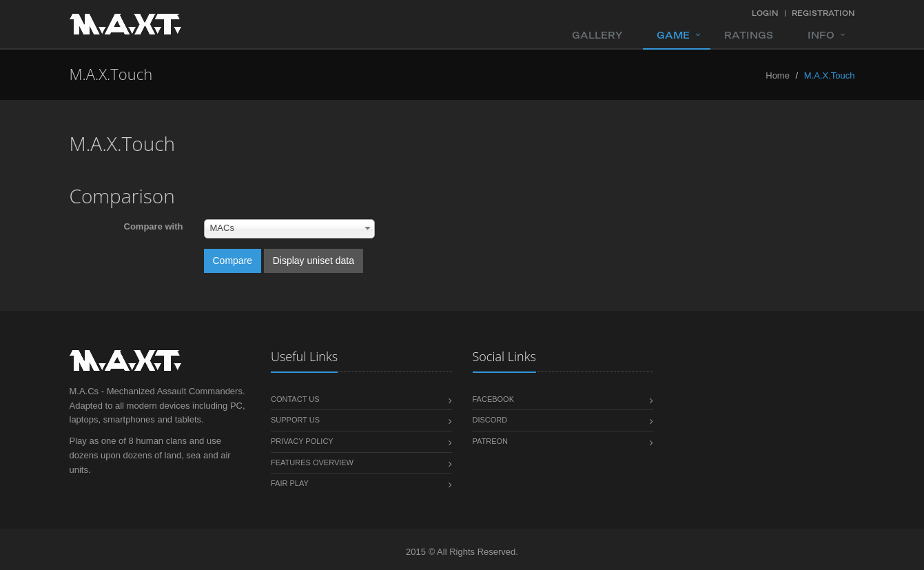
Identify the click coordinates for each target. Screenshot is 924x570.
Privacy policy (302, 441)
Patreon (491, 441)
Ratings (749, 35)
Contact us (295, 399)
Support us (295, 420)
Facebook (494, 399)
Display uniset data (314, 261)
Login (765, 13)
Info (821, 35)
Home (778, 75)
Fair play (290, 483)
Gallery (597, 35)
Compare (233, 261)
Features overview (312, 462)
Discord (490, 420)
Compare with (154, 226)
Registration (823, 13)
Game (673, 35)
